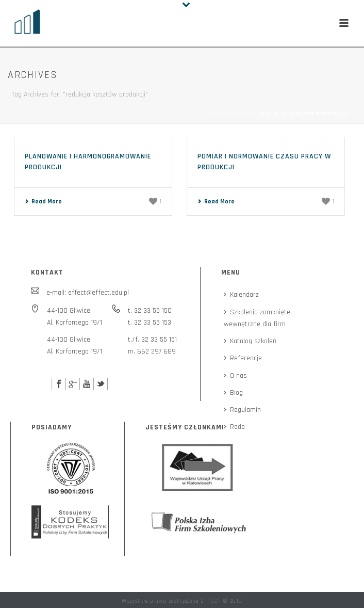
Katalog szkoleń (250, 341)
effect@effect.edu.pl (98, 293)
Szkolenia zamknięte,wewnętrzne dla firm (258, 318)
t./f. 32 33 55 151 (152, 340)
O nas (235, 376)
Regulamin (242, 410)
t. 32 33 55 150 (150, 311)
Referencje (243, 358)
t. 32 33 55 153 (150, 323)
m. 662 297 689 (152, 351)
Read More (43, 202)
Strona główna (229, 114)
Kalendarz (241, 295)
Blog (233, 393)
